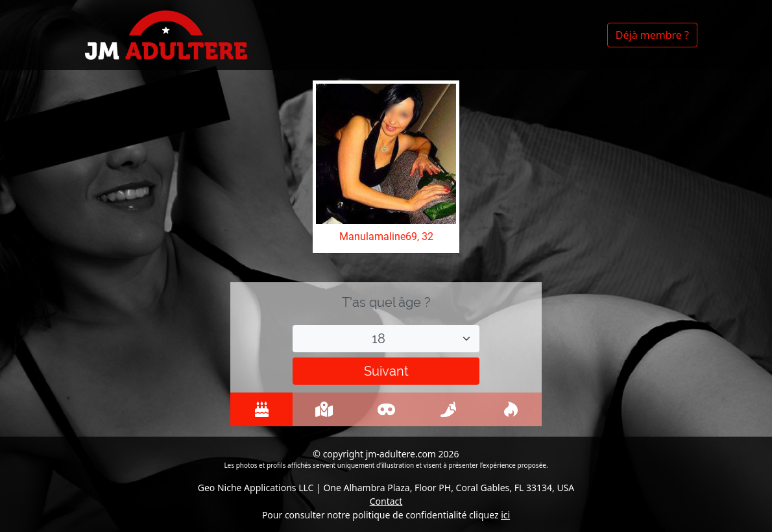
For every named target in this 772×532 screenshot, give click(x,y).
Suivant (386, 371)
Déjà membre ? (652, 35)
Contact (386, 501)
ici (505, 515)
